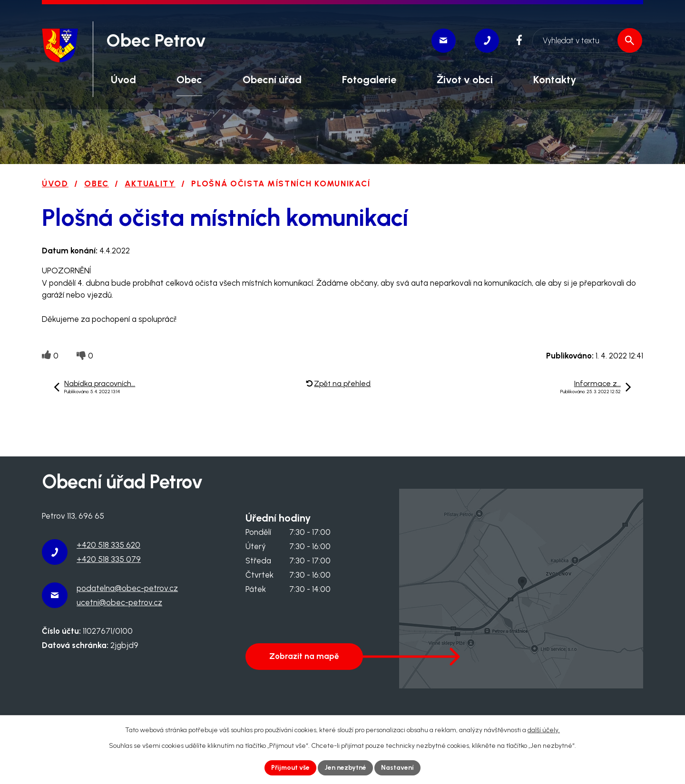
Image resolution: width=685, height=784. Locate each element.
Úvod (55, 184)
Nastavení (398, 768)
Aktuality (150, 184)
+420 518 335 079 (109, 559)
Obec (97, 184)
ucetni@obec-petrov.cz (119, 602)
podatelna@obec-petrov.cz (127, 588)
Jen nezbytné (346, 768)
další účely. (544, 730)
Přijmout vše (291, 768)
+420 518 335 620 (108, 545)
